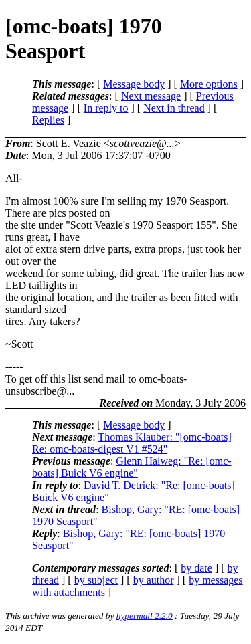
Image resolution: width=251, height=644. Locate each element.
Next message (151, 96)
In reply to (106, 108)
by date (196, 568)
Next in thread (174, 108)
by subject (96, 580)
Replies (48, 120)
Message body (134, 84)
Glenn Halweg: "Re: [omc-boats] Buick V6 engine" (132, 467)
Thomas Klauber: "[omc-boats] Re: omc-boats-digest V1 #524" (132, 443)
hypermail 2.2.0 (145, 616)
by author (154, 580)
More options (209, 84)
